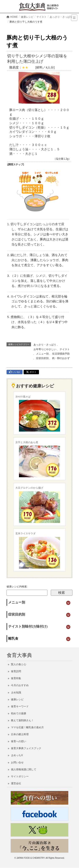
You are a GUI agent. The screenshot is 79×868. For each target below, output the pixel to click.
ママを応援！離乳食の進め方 (26, 727)
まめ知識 (15, 692)
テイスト (65, 349)
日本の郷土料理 (18, 734)
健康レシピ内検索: (17, 587)
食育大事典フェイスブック (25, 748)
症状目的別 (42, 358)
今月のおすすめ (18, 685)
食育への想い (17, 741)
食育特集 (15, 678)
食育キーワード (18, 706)
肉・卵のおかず (61, 358)
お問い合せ (16, 762)
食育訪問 (15, 671)
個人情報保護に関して (22, 769)
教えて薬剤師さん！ (21, 720)
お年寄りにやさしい (45, 349)
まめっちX (15, 755)
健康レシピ (16, 699)
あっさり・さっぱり (45, 345)
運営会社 (15, 783)
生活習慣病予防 (61, 354)
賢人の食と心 (17, 664)
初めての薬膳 (17, 713)
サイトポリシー (18, 776)
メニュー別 (42, 354)
